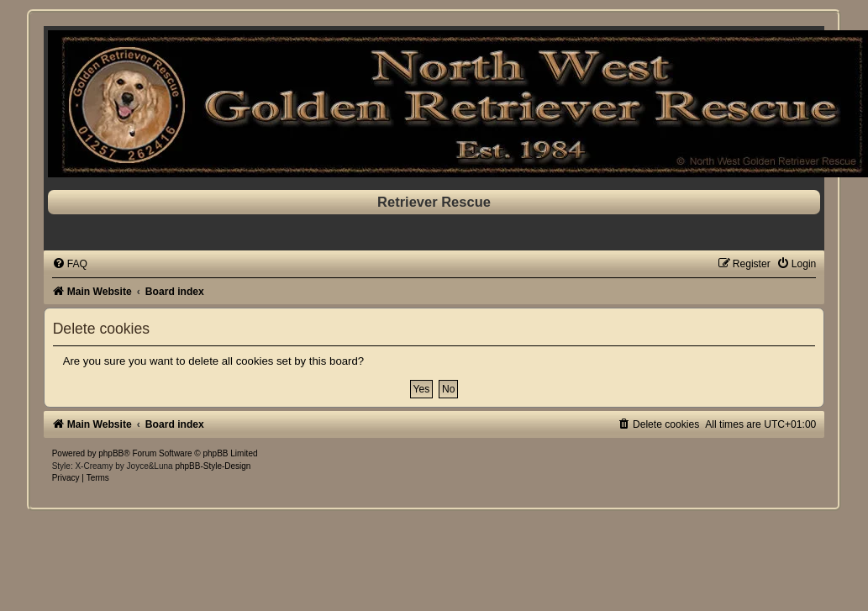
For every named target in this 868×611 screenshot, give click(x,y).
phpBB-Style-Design (213, 466)
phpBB (111, 453)
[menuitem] (70, 264)
